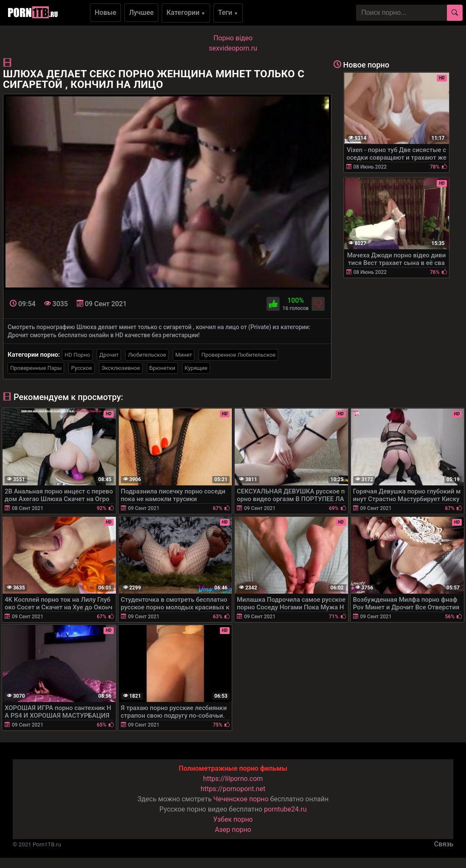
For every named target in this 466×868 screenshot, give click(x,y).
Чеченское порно (241, 799)
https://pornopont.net (233, 789)
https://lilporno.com (233, 779)
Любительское (147, 355)
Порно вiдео (233, 38)
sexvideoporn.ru (233, 48)
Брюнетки (162, 368)
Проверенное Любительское (238, 355)
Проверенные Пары (36, 368)
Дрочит (109, 355)
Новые (105, 13)
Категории (186, 13)
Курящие (196, 368)
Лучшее (141, 13)
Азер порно (233, 830)
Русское (81, 368)
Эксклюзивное (121, 368)
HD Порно (77, 355)
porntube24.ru (285, 809)
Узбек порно (233, 819)
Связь (444, 844)
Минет (184, 355)
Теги (228, 13)
